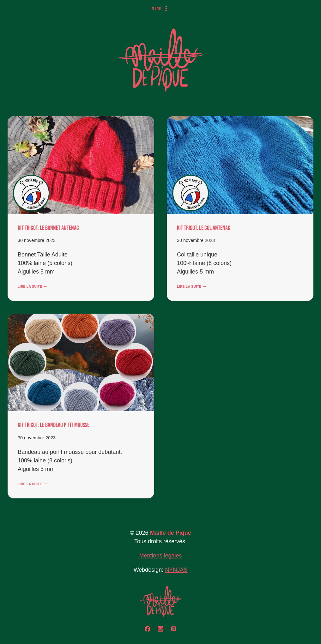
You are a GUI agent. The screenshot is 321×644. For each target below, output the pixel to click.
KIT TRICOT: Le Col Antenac (204, 228)
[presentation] (81, 165)
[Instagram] (160, 629)
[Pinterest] (173, 629)
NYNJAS (176, 570)
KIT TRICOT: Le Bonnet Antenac (48, 228)
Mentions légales (160, 556)
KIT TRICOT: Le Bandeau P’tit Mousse (54, 425)
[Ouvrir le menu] (160, 9)
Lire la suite (32, 287)
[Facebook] (148, 629)
